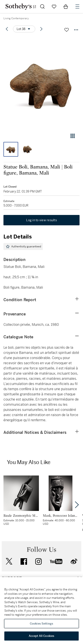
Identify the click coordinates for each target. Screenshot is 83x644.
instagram (38, 561)
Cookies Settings (41, 624)
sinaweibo (74, 561)
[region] (41, 611)
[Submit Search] (42, 6)
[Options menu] (24, 29)
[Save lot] (67, 30)
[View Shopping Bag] (66, 6)
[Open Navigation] (77, 6)
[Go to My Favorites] (54, 6)
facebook (24, 561)
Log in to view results (41, 220)
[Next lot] (41, 29)
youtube (56, 561)
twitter (9, 561)
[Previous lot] (7, 29)
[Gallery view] (73, 136)
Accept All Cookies (41, 636)
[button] (41, 83)
